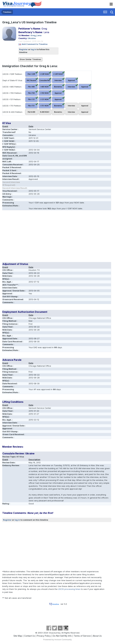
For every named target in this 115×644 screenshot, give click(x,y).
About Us (97, 636)
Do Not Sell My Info (62, 636)
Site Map (18, 636)
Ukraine (32, 38)
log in (33, 49)
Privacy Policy (44, 636)
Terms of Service (82, 636)
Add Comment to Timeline (35, 44)
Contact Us (29, 636)
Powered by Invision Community (57, 640)
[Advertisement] (37, 237)
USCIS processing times (69, 589)
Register (23, 49)
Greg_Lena (36, 35)
